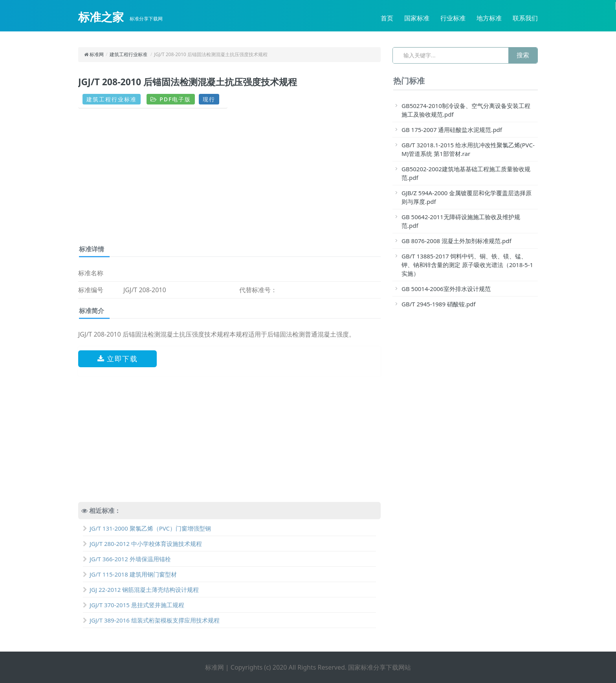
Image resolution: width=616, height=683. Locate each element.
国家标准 (417, 18)
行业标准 (453, 18)
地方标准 (489, 18)
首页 (387, 18)
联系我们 (525, 18)
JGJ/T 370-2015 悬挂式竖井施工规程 (134, 605)
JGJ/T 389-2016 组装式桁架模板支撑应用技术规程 (151, 620)
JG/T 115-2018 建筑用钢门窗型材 (130, 574)
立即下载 (118, 359)
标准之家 (101, 17)
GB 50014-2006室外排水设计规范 (446, 289)
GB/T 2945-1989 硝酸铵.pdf (439, 304)
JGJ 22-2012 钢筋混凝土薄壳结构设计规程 (141, 590)
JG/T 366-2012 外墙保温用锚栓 (127, 559)
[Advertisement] (229, 179)
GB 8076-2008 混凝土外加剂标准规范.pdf (456, 241)
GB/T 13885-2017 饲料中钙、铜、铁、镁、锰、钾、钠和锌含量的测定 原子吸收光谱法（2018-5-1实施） (467, 265)
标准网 (97, 54)
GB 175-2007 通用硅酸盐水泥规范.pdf (452, 130)
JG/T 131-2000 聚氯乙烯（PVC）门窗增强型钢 (147, 528)
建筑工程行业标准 (128, 54)
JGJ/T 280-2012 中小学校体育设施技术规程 (142, 544)
